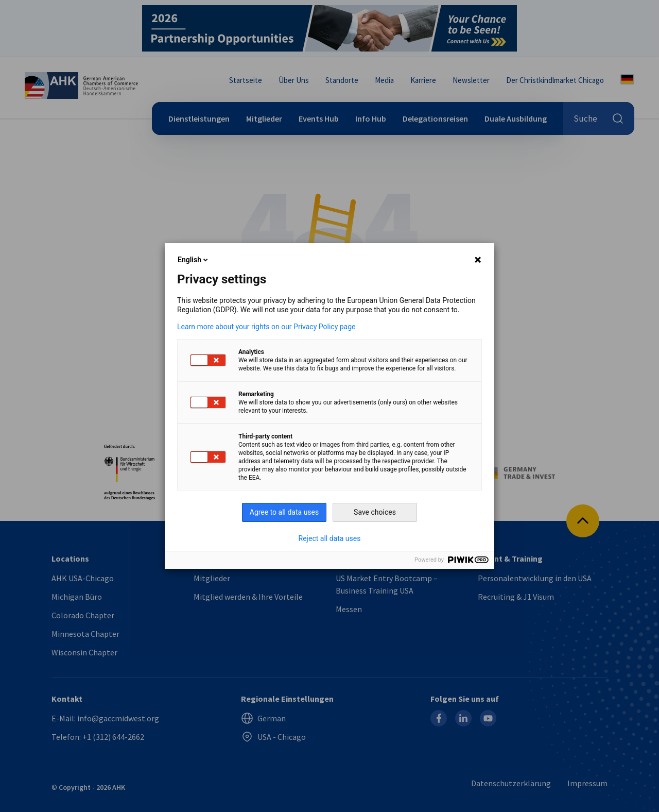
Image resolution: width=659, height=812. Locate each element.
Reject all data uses (330, 538)
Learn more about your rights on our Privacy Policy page (266, 327)
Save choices (375, 512)
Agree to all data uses (284, 512)
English (194, 260)
